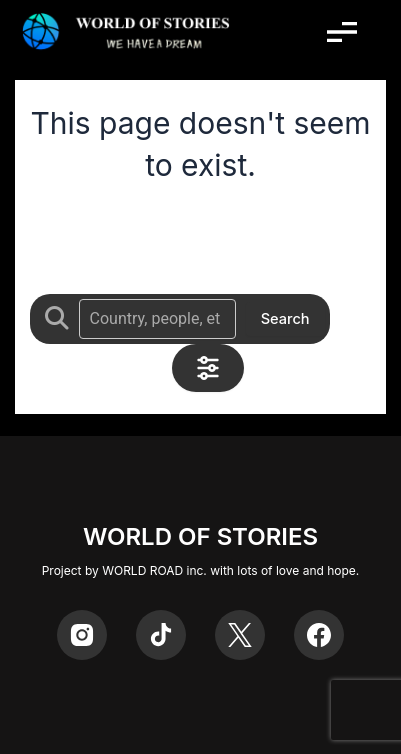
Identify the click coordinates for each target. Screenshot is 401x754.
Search (285, 319)
